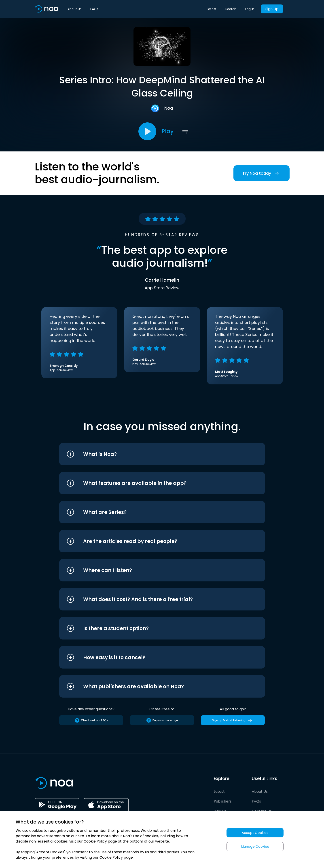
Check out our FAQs (91, 720)
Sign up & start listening (233, 720)
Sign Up (272, 9)
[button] (154, 454)
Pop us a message (162, 720)
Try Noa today (262, 173)
